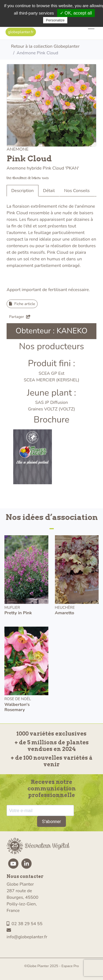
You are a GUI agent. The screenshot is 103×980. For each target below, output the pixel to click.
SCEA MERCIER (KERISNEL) (51, 380)
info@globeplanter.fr (27, 934)
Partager (20, 317)
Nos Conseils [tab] (77, 191)
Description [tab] (23, 191)
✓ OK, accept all (76, 13)
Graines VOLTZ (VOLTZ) (51, 409)
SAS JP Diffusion (51, 402)
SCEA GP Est (52, 373)
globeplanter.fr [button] (21, 32)
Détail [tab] (49, 191)
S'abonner (51, 822)
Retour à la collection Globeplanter (45, 46)
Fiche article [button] (22, 304)
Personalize (55, 20)
